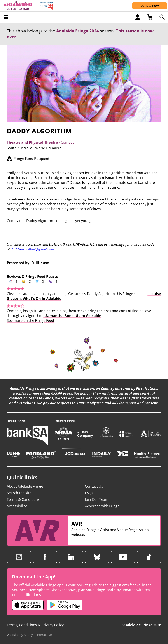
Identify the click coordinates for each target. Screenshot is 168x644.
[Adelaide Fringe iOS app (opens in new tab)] (28, 605)
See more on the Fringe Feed (30, 320)
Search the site (19, 493)
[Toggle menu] (6, 17)
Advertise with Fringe (102, 506)
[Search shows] (162, 17)
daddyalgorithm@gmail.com (32, 249)
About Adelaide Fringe (25, 486)
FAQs (89, 493)
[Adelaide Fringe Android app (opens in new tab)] (65, 605)
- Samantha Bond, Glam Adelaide (72, 316)
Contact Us (94, 486)
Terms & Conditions (23, 499)
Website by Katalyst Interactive (29, 635)
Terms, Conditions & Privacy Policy (35, 625)
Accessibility (17, 506)
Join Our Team (97, 499)
